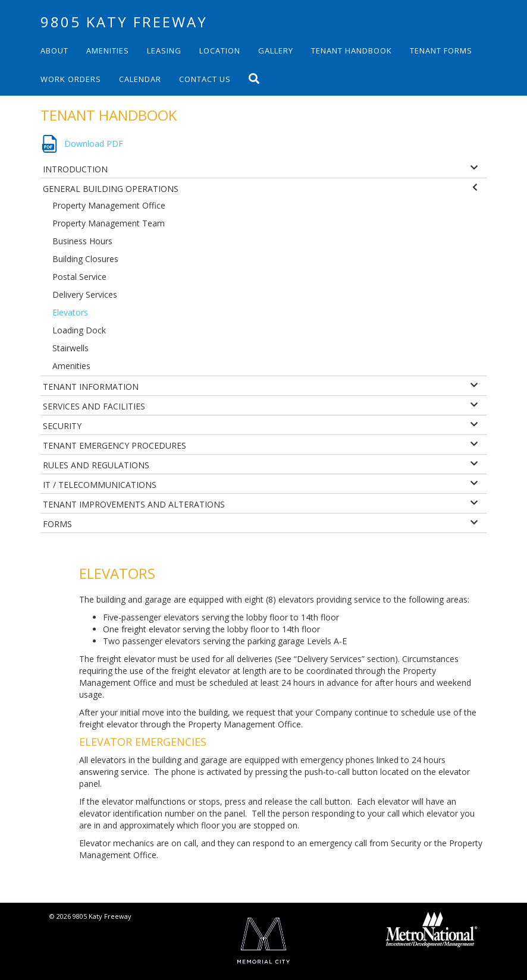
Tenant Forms (441, 51)
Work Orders (71, 79)
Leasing (164, 51)
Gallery (276, 51)
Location (220, 51)
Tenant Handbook (352, 51)
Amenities (108, 51)
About (54, 51)
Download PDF (94, 144)
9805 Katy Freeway (124, 22)
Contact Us (205, 79)
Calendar (140, 79)
